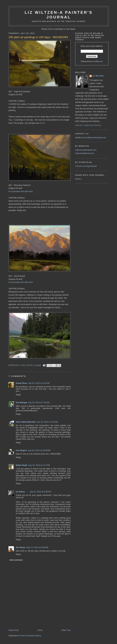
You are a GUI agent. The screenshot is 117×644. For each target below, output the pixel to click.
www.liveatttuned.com (85, 153)
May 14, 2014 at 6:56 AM (37, 547)
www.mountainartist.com (86, 150)
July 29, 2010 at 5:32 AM (39, 383)
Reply (18, 395)
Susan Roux (21, 383)
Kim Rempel (21, 403)
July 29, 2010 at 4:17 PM (39, 465)
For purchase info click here (21, 191)
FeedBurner (98, 61)
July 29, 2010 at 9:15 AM (47, 422)
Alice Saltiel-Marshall (26, 422)
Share (78, 179)
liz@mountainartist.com (96, 138)
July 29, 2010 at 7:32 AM (39, 403)
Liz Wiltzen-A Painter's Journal (59, 15)
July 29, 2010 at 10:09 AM (39, 450)
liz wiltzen (20, 492)
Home (40, 630)
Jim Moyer (21, 547)
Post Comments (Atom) (31, 636)
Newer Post (14, 630)
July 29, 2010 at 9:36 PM (40, 492)
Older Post (66, 630)
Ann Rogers (21, 450)
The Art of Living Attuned (86, 166)
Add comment (16, 560)
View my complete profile (88, 125)
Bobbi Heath (22, 465)
